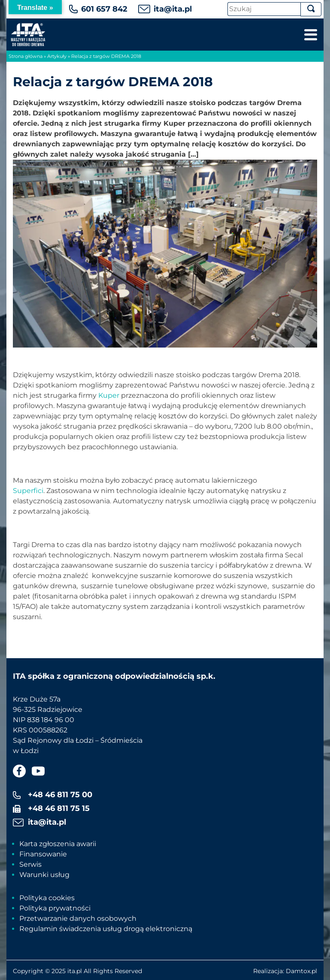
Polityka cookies (47, 898)
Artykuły (57, 56)
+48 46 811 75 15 (59, 808)
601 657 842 (104, 9)
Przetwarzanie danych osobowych (78, 918)
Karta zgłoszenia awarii (58, 844)
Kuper (109, 395)
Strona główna (26, 56)
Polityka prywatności (55, 908)
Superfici (28, 491)
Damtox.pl (301, 971)
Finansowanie (43, 854)
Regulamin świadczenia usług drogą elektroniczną (106, 929)
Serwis (30, 864)
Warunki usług (44, 875)
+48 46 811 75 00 (60, 795)
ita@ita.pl (173, 9)
